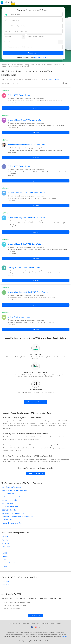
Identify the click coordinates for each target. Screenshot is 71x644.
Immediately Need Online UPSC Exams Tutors (27, 145)
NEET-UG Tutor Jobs (9, 510)
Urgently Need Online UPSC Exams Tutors (25, 120)
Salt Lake (5, 537)
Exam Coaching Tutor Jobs (51, 65)
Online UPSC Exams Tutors (19, 95)
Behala (4, 560)
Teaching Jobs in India (9, 65)
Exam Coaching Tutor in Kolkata (29, 65)
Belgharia (5, 566)
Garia (3, 550)
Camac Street (6, 543)
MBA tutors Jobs (7, 503)
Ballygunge (6, 547)
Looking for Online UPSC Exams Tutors (24, 268)
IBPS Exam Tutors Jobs (10, 507)
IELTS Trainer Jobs (8, 494)
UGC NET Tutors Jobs (9, 500)
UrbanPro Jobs (45, 624)
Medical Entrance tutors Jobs (12, 523)
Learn (53, 624)
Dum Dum (5, 540)
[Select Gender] (33, 42)
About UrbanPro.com (14, 624)
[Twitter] (39, 627)
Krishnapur (5, 581)
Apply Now (36, 108)
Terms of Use (26, 624)
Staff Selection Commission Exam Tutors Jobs (18, 517)
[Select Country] (15, 37)
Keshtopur (5, 584)
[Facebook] (32, 627)
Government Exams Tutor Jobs (13, 513)
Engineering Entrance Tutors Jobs (14, 497)
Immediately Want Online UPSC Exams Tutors (26, 193)
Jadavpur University (9, 563)
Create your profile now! (35, 402)
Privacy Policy (35, 624)
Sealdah (4, 553)
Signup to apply (54, 79)
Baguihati (5, 556)
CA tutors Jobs (7, 520)
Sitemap (59, 624)
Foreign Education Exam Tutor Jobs (14, 490)
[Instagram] (36, 627)
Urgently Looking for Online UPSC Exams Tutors (28, 218)
